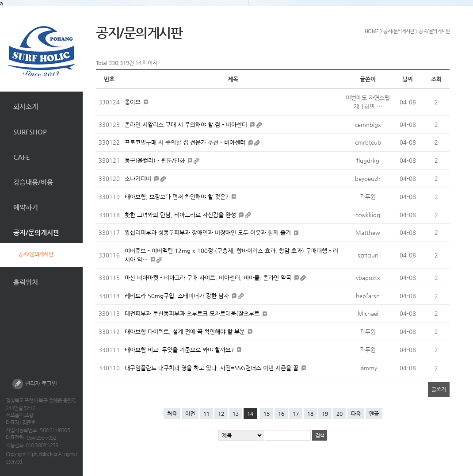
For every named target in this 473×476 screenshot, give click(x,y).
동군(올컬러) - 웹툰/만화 (156, 160)
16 (281, 414)
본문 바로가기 (0, 6)
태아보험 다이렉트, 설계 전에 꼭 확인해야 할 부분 (186, 332)
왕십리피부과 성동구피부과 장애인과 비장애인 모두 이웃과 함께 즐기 (209, 232)
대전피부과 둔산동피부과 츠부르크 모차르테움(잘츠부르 (193, 313)
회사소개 (26, 106)
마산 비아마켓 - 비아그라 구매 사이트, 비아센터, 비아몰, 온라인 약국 (209, 278)
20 (339, 414)
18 (310, 414)
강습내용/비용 (33, 182)
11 (206, 414)
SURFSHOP (30, 132)
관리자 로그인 (34, 384)
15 (267, 414)
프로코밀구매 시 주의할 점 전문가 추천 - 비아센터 (186, 142)
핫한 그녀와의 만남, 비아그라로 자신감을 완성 (181, 215)
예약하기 (26, 207)
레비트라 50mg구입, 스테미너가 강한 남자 (178, 296)
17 (296, 414)
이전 (190, 414)
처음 (172, 414)
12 (221, 414)
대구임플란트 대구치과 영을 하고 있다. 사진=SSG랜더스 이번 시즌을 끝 (212, 368)
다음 (356, 414)
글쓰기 (439, 389)
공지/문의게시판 (36, 232)
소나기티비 (139, 178)
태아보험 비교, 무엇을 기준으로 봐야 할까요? (180, 350)
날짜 (408, 79)
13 (236, 414)
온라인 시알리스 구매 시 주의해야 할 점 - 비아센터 (187, 125)
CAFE (22, 157)
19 (325, 414)
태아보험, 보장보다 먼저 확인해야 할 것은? (177, 197)
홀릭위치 (26, 282)
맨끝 (374, 414)
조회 (436, 79)
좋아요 (134, 102)
